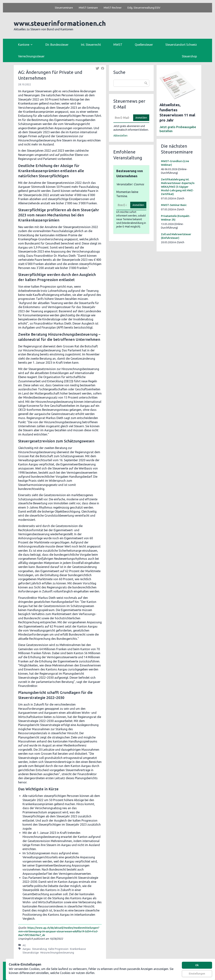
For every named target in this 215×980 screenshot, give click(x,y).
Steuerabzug (39, 949)
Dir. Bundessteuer (57, 45)
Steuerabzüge (31, 953)
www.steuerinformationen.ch (60, 23)
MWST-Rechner (113, 8)
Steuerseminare (64, 8)
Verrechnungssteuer (31, 56)
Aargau (27, 949)
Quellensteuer (144, 45)
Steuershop (189, 56)
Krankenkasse (78, 949)
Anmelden (141, 118)
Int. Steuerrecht (91, 45)
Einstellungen (197, 974)
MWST (118, 45)
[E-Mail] (122, 118)
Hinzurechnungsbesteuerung (57, 953)
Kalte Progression (58, 949)
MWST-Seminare (88, 8)
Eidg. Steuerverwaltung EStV (144, 8)
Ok (197, 965)
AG (24, 945)
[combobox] (131, 83)
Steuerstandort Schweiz (181, 45)
